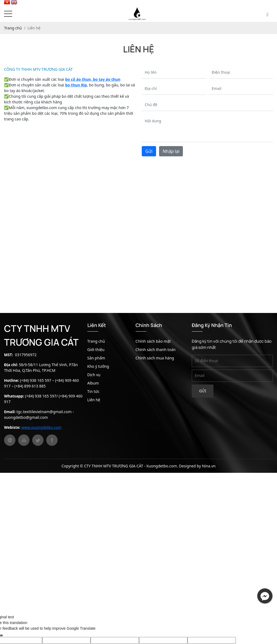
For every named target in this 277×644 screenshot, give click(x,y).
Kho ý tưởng (98, 366)
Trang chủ (96, 341)
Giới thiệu (96, 350)
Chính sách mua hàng (155, 358)
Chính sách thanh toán (156, 350)
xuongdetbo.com (42, 108)
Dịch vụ (94, 375)
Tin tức (93, 391)
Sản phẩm (96, 358)
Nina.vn (209, 466)
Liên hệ (94, 400)
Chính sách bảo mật (153, 341)
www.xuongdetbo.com (42, 427)
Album (93, 383)
